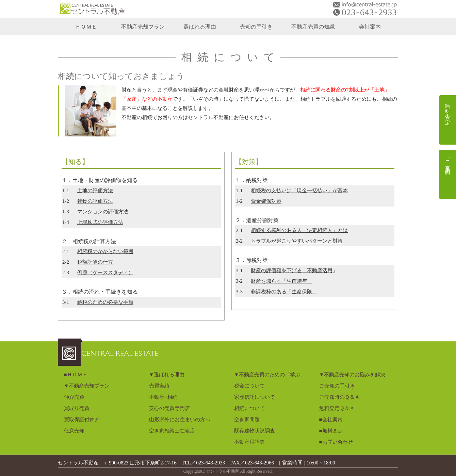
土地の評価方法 (95, 191)
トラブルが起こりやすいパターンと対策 (297, 241)
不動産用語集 (249, 442)
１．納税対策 (251, 180)
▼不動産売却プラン (87, 386)
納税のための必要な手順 (105, 302)
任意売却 (74, 431)
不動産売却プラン (143, 27)
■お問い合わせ (336, 442)
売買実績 (159, 386)
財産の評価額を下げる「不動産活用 (292, 270)
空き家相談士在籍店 (172, 431)
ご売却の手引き (337, 386)
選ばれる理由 (200, 27)
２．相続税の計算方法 (89, 241)
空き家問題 (247, 420)
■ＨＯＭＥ (76, 375)
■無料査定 (331, 431)
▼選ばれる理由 (167, 375)
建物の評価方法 (95, 201)
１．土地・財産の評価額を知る (100, 180)
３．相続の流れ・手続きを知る (100, 292)
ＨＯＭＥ (86, 27)
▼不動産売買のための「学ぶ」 (270, 375)
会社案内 (370, 27)
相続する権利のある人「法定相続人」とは (299, 230)
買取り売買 (77, 408)
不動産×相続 (163, 397)
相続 (105, 251)
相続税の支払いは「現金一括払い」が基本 (299, 191)
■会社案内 (331, 420)
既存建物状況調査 (255, 431)
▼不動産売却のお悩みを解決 (352, 375)
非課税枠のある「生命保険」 (284, 292)
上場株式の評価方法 (100, 222)
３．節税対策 (251, 260)
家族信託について (255, 397)
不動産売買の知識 (313, 27)
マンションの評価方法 (103, 212)
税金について (249, 386)
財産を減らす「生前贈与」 (281, 281)
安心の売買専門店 (169, 408)
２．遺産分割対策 (257, 220)
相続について (249, 408)
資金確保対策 (266, 201)
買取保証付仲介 (82, 420)
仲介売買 (74, 397)
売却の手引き (256, 27)
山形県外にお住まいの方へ (180, 420)
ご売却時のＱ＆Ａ (339, 397)
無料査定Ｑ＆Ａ (337, 408)
